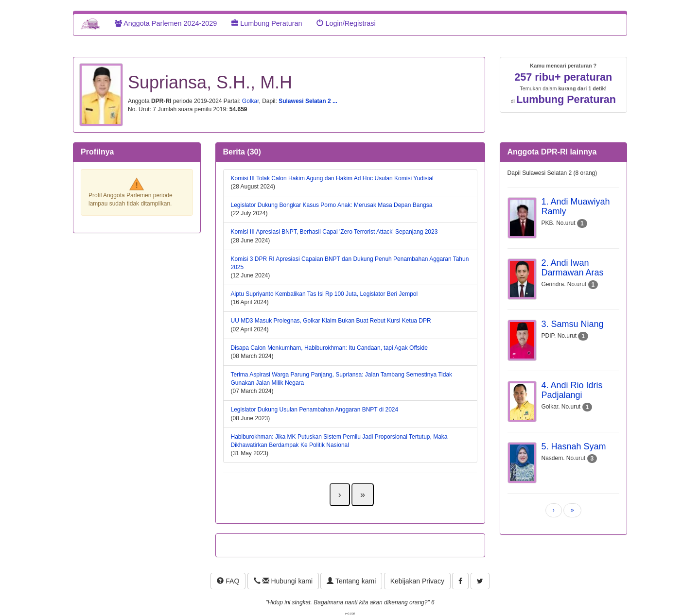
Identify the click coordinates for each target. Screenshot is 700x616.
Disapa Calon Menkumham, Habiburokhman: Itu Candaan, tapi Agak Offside (329, 348)
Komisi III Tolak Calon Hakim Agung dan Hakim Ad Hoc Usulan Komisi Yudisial (332, 178)
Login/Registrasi (346, 23)
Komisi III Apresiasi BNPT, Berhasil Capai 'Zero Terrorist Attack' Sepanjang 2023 (334, 232)
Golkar (251, 101)
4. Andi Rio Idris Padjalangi (572, 390)
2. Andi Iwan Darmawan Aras (573, 268)
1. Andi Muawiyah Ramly (576, 206)
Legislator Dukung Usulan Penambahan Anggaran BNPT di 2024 (315, 410)
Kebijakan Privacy (417, 581)
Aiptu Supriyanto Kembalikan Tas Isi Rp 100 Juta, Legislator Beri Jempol (324, 294)
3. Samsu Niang (573, 324)
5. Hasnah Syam (574, 446)
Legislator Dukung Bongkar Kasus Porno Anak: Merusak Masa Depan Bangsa (332, 205)
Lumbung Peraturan (267, 23)
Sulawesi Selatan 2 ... (308, 101)
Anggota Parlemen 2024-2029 (166, 23)
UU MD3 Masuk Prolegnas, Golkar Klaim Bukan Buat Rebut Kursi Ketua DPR (331, 321)
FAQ (228, 581)
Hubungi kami (283, 581)
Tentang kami (351, 581)
